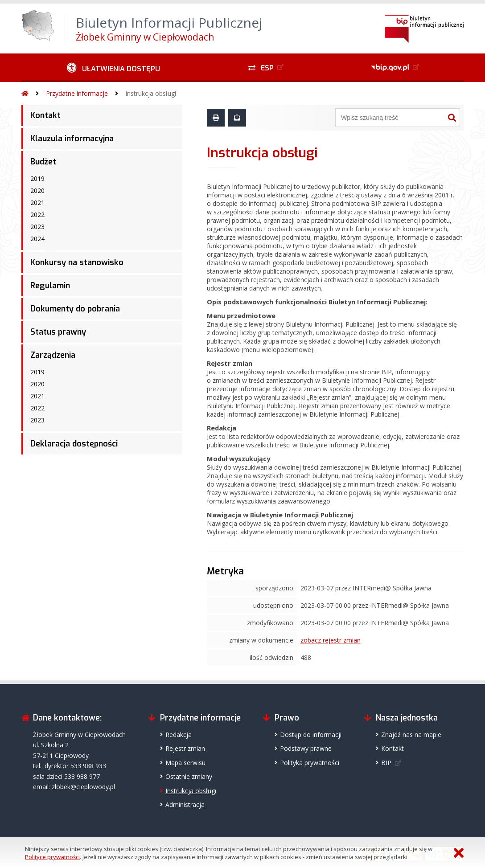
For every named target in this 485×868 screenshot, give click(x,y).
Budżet (43, 162)
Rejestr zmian (185, 748)
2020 (37, 190)
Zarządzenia (53, 355)
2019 (37, 178)
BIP (386, 763)
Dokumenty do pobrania (75, 309)
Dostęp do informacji (311, 735)
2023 (37, 227)
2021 (37, 203)
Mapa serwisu (185, 763)
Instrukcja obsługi (151, 93)
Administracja (185, 805)
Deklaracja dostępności (74, 444)
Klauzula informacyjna (72, 139)
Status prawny (58, 332)
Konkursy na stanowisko (77, 262)
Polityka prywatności (310, 763)
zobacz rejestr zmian (331, 640)
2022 (37, 215)
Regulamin (50, 286)
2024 (37, 239)
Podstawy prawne (306, 748)
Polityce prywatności (52, 857)
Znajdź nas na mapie (411, 735)
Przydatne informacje (77, 93)
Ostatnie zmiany (189, 776)
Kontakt (45, 115)
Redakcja (179, 735)
